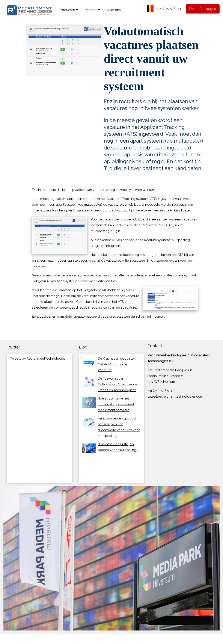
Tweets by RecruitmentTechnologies (38, 359)
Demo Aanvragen (203, 9)
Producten (68, 10)
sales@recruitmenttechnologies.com (175, 397)
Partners (92, 10)
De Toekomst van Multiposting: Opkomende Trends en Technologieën (118, 384)
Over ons (114, 10)
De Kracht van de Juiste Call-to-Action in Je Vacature (116, 364)
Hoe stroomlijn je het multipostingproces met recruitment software (116, 404)
